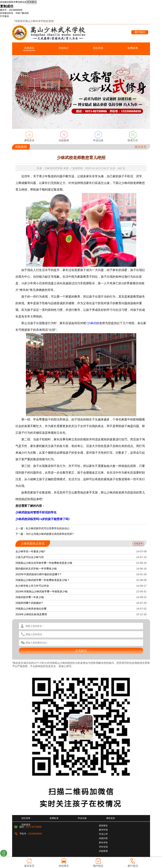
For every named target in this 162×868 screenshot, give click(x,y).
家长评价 (103, 843)
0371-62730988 (34, 827)
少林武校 (93, 323)
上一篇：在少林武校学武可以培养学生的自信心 (42, 528)
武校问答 (103, 838)
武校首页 (29, 48)
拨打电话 (140, 32)
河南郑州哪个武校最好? (29, 603)
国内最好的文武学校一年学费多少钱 (36, 569)
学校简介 (64, 48)
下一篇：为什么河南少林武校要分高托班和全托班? (44, 534)
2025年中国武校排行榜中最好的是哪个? (38, 574)
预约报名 (98, 866)
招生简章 (98, 48)
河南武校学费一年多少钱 (30, 597)
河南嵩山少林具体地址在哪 (31, 609)
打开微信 (4, 16)
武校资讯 (26, 825)
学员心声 (103, 834)
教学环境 (103, 830)
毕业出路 (98, 140)
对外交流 (103, 847)
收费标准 (133, 48)
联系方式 (133, 140)
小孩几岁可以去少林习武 (30, 557)
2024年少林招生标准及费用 (31, 614)
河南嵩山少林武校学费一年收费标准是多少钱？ (42, 580)
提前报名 (103, 826)
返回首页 (140, 147)
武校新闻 (64, 140)
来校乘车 (64, 866)
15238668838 (35, 834)
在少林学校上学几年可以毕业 (32, 586)
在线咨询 (138, 544)
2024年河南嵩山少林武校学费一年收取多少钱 (41, 591)
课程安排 (29, 140)
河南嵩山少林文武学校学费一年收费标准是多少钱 (44, 563)
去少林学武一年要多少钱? (30, 551)
